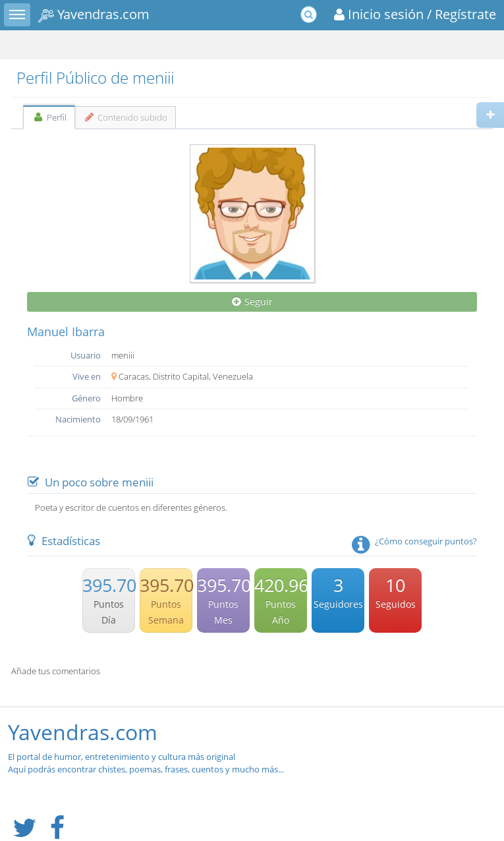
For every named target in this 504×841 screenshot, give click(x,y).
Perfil (49, 117)
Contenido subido (126, 117)
